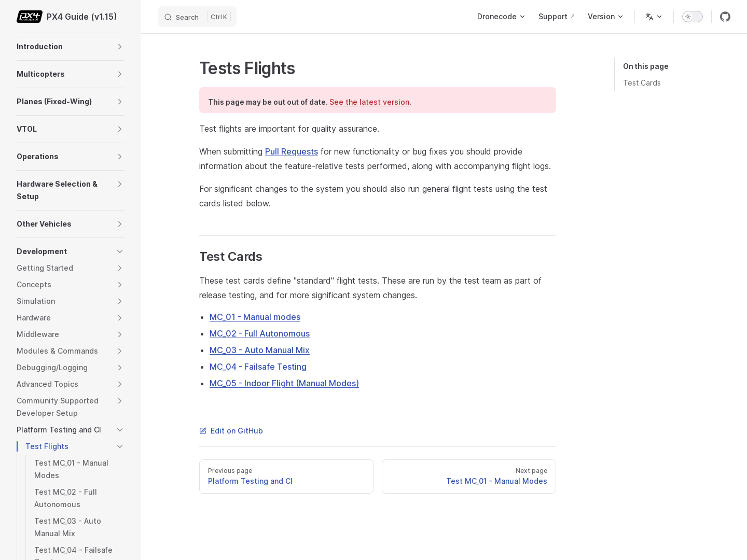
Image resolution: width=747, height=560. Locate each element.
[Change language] (654, 17)
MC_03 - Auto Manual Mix (260, 350)
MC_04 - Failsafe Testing (258, 367)
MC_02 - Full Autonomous (260, 333)
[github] (725, 17)
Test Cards (642, 83)
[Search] (197, 17)
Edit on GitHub (231, 431)
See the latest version (369, 102)
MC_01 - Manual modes (255, 317)
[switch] (693, 17)
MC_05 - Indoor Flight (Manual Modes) (284, 383)
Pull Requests (292, 151)
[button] (120, 47)
